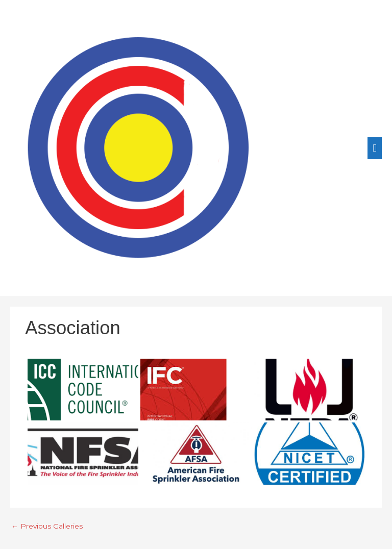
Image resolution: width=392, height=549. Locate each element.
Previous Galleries (47, 526)
